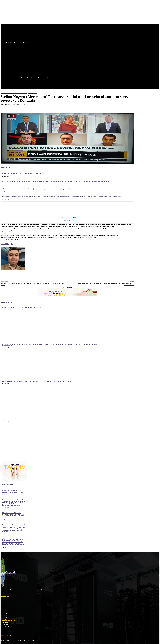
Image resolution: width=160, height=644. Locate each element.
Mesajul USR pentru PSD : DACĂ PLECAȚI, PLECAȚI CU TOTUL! (23, 174)
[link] (7, 239)
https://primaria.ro (67, 220)
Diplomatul (14, 93)
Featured (20, 93)
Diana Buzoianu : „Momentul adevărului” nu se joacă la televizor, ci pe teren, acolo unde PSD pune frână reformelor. (41, 189)
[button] (72, 66)
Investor (25, 93)
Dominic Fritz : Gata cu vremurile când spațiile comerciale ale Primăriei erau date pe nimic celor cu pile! (32, 284)
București (8, 93)
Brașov (3, 93)
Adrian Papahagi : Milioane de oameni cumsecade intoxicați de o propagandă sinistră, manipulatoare (106, 284)
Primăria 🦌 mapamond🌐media (67, 218)
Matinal (30, 93)
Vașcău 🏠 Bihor (6, 104)
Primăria (35, 93)
